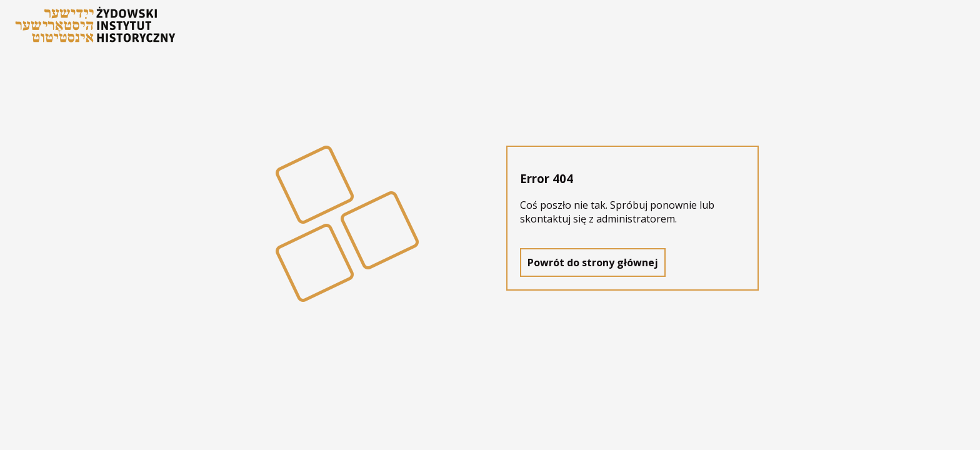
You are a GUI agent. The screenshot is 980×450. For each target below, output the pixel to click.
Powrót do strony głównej (593, 262)
